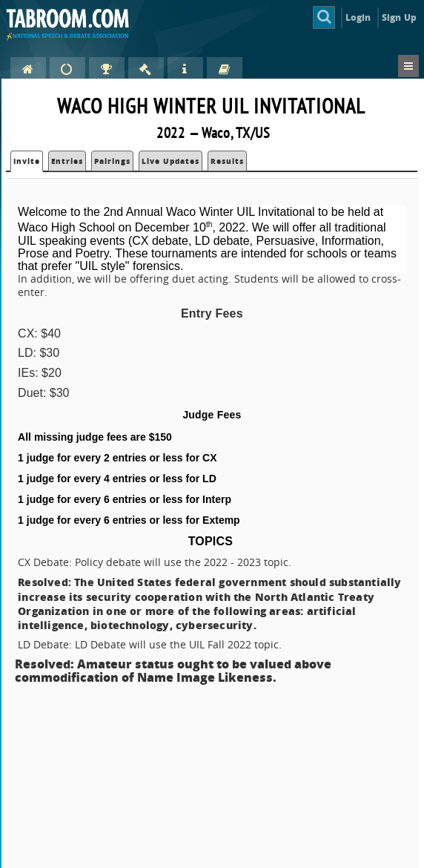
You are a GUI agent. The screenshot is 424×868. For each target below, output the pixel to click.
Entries (67, 161)
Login (358, 17)
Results (227, 161)
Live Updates (170, 161)
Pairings (112, 161)
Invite (27, 161)
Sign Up (399, 17)
